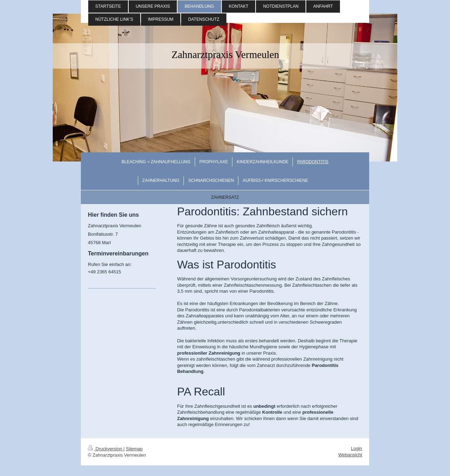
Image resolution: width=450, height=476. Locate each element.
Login (356, 448)
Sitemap (134, 449)
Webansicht (350, 455)
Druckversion (106, 449)
